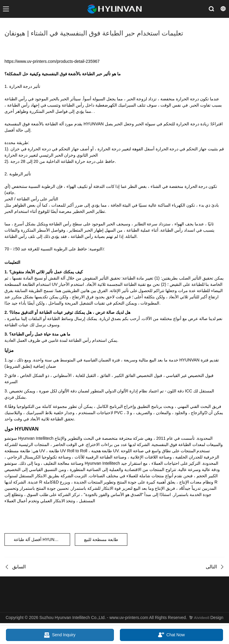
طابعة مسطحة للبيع (101, 539)
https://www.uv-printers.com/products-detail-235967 (52, 61)
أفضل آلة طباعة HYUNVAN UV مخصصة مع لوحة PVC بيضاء (42, 539)
